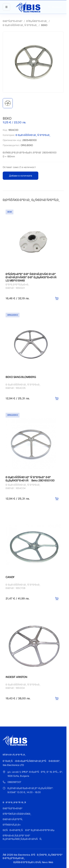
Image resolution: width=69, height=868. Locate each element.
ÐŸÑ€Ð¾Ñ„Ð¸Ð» (12, 825)
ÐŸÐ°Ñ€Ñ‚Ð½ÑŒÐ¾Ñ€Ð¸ (17, 814)
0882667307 (14, 782)
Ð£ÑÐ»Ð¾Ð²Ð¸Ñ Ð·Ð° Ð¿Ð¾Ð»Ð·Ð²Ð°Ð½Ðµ (29, 830)
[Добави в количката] (57, 298)
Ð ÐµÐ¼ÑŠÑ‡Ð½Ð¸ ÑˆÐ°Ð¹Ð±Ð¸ (20, 25)
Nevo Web (47, 862)
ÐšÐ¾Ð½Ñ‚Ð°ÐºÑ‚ (13, 819)
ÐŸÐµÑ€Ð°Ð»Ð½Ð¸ (37, 21)
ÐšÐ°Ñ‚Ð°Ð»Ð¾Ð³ (13, 21)
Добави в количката (21, 176)
